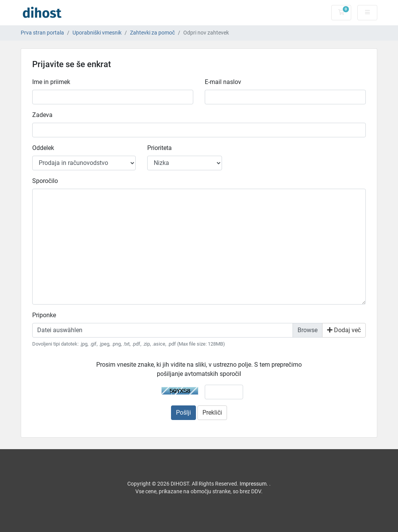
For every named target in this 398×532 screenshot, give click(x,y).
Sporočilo (45, 181)
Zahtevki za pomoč (152, 33)
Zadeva (42, 115)
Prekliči (212, 413)
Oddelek (43, 148)
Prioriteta (160, 148)
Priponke (44, 315)
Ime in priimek (51, 82)
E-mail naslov (223, 82)
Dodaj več (344, 330)
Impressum (253, 484)
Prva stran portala (42, 33)
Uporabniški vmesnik (97, 33)
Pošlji (183, 413)
